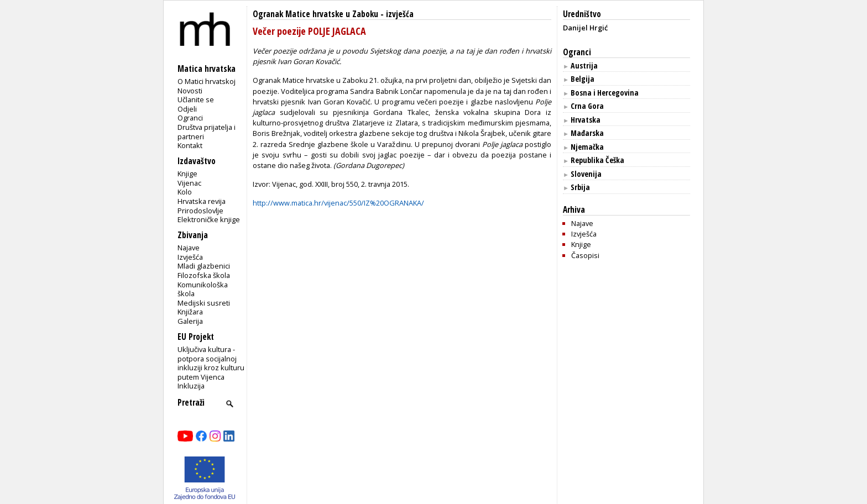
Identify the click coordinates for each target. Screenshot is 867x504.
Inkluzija (191, 386)
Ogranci (190, 118)
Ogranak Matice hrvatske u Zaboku (315, 14)
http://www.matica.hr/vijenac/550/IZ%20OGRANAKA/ (338, 203)
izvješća (400, 14)
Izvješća (190, 257)
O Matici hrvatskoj (207, 81)
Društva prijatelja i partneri (207, 132)
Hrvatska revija (202, 201)
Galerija (190, 321)
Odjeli (187, 109)
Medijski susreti (204, 303)
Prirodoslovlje (200, 211)
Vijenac (189, 183)
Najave (189, 248)
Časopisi (585, 255)
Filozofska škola (204, 275)
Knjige (187, 174)
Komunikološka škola (203, 289)
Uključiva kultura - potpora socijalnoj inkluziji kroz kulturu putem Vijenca (211, 363)
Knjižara (190, 312)
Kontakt (190, 145)
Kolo (185, 192)
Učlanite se (196, 99)
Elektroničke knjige (209, 219)
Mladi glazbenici (204, 266)
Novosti (190, 91)
